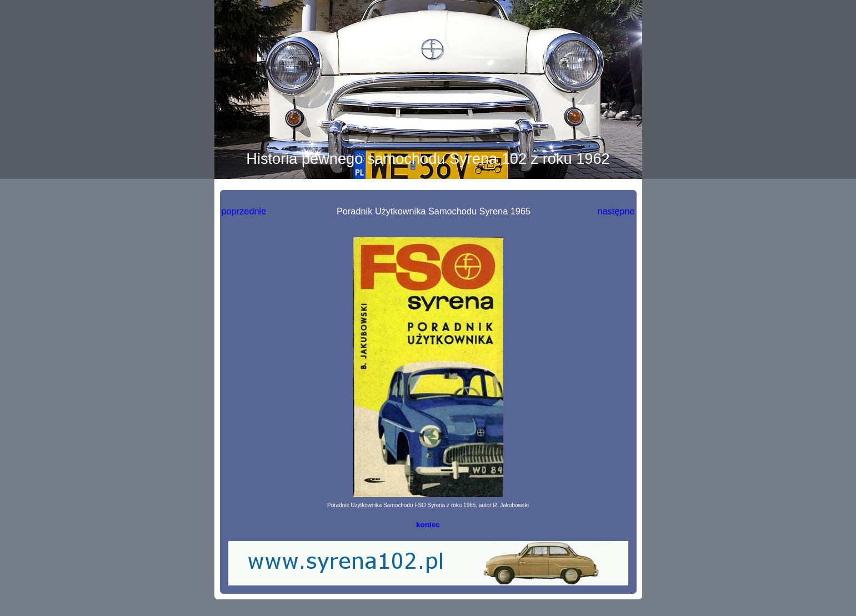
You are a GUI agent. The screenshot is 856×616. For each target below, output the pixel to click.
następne (616, 211)
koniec (428, 525)
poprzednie (244, 211)
